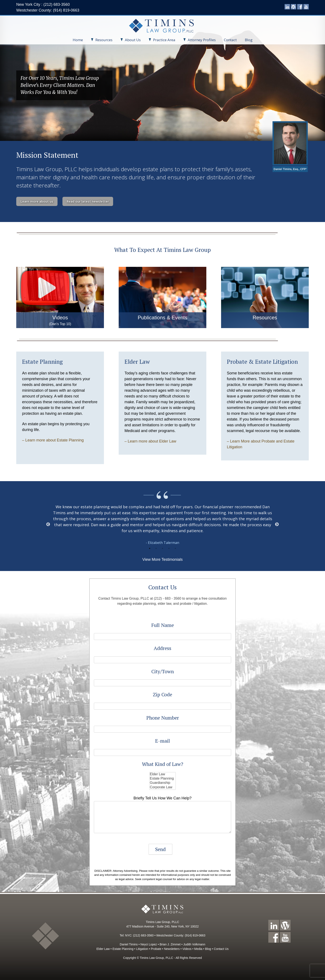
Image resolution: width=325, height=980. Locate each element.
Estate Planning (162, 779)
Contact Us (221, 949)
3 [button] (162, 548)
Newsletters (172, 949)
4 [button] (169, 548)
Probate (156, 949)
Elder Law (162, 774)
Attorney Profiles (200, 40)
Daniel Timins (129, 944)
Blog (249, 40)
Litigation (142, 949)
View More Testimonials (162, 559)
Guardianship (162, 783)
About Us (131, 40)
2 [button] (156, 548)
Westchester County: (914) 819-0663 (48, 10)
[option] (162, 524)
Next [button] (277, 524)
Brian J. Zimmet (170, 944)
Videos (187, 949)
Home (78, 40)
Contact (230, 40)
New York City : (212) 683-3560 (43, 4)
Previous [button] (48, 524)
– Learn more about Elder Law (150, 441)
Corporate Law (162, 787)
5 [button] (175, 548)
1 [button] (150, 548)
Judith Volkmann (194, 944)
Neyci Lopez (149, 944)
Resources (102, 40)
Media (198, 949)
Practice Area (162, 40)
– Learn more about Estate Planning (53, 440)
